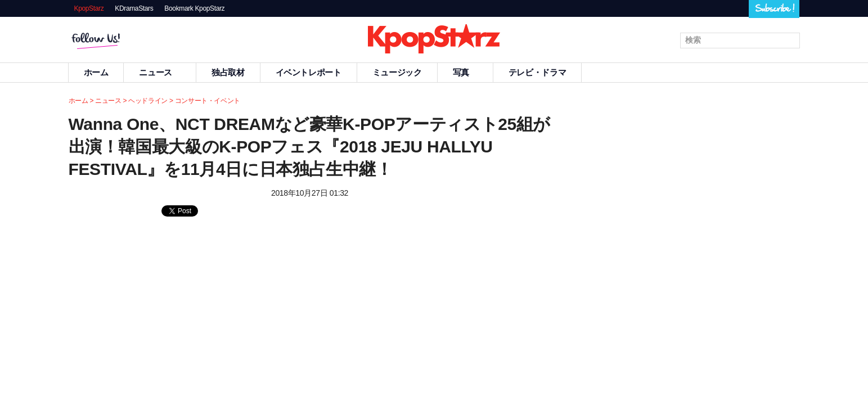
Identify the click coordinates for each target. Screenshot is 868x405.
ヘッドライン (148, 101)
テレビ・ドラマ (537, 72)
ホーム (96, 72)
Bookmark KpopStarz (194, 8)
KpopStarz (89, 8)
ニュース (160, 72)
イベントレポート (309, 72)
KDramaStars (134, 8)
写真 (465, 72)
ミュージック (397, 72)
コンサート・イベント (208, 101)
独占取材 (228, 72)
